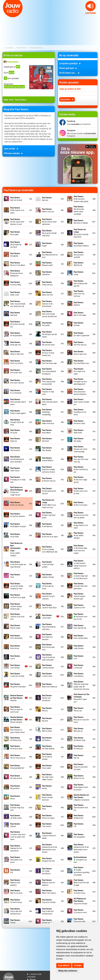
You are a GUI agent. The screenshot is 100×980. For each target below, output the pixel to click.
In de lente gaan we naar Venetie (18, 564)
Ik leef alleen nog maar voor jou (49, 504)
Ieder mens (15, 469)
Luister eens (47, 675)
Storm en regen (48, 817)
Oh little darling (48, 747)
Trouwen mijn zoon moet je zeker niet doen (18, 835)
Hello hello (79, 431)
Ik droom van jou (49, 479)
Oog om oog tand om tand (81, 767)
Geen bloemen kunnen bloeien (80, 392)
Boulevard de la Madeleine (16, 273)
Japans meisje (48, 576)
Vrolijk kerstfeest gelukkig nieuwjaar (82, 871)
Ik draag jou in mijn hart (18, 479)
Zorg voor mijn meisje (80, 921)
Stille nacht (16, 817)
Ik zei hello (15, 535)
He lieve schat (79, 422)
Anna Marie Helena (81, 244)
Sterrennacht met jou (81, 807)
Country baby (16, 283)
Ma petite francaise (18, 685)
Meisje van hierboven (47, 698)
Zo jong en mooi (80, 911)
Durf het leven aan (49, 362)
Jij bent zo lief (79, 606)
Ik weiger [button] (78, 965)
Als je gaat (15, 233)
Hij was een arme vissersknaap (81, 449)
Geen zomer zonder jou (82, 402)
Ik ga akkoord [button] (64, 965)
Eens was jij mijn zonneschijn (49, 381)
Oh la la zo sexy (16, 747)
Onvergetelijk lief (17, 767)
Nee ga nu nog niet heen (81, 719)
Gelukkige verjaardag (47, 412)
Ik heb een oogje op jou (80, 479)
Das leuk (15, 314)
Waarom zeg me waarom (49, 882)
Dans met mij (47, 293)
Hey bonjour (15, 449)
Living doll (79, 666)
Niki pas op (79, 730)
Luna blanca (79, 675)
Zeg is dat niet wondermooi (16, 911)
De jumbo (47, 324)
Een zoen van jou (17, 381)
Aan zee (47, 199)
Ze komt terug (79, 892)
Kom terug (15, 647)
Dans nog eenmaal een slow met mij (18, 304)
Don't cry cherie (17, 362)
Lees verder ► (11, 149)
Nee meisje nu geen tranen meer (18, 730)
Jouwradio (9, 48)
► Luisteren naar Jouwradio (34, 975)
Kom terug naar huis (48, 647)
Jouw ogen (47, 616)
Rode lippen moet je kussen (81, 787)
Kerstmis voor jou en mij (81, 616)
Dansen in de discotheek (47, 304)
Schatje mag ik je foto (17, 807)
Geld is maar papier (18, 412)
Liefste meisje (48, 666)
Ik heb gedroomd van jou (49, 491)
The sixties (47, 825)
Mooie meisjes (17, 719)
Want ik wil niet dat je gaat (81, 882)
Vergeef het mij (48, 859)
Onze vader (47, 767)
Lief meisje (15, 666)
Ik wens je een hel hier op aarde (81, 515)
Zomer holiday (48, 921)
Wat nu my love (16, 892)
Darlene (79, 304)
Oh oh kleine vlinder (47, 756)
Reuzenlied (15, 787)
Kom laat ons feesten (47, 637)
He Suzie (15, 431)
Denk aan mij (15, 343)
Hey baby (79, 440)
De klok (79, 324)
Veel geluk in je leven (16, 860)
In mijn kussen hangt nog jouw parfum (80, 564)
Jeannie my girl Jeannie (48, 596)
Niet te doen (47, 730)
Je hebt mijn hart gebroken (81, 586)
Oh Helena (47, 739)
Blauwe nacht (47, 264)
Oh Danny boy (16, 739)
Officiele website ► (14, 153)
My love (47, 719)
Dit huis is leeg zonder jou (48, 353)
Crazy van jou (47, 283)
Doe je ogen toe (80, 353)
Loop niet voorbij (17, 675)
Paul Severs (21, 48)
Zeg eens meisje (49, 901)
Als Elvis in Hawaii (81, 221)
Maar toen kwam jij (49, 685)
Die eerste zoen (48, 343)
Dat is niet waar (80, 314)
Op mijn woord (16, 777)
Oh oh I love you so (18, 756)
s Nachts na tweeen (82, 797)
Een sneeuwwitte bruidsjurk (49, 371)
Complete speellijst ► (70, 63)
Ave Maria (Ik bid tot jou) (50, 255)
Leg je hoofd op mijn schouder (48, 657)
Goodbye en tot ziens (80, 412)
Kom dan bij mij (80, 627)
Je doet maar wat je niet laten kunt (81, 576)
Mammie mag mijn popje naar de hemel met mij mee (82, 685)
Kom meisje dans (81, 637)
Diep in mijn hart (17, 353)
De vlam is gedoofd (81, 334)
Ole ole (79, 756)
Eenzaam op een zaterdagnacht (80, 381)
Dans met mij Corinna (79, 293)
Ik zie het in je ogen (50, 535)
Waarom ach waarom (15, 882)
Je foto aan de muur (48, 586)
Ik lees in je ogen (81, 504)
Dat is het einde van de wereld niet (49, 314)
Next (97, 16)
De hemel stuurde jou (18, 324)
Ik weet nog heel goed (49, 515)
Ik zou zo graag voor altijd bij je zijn (50, 549)
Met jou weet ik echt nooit (16, 709)
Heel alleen (47, 431)
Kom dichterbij (16, 637)
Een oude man (16, 371)
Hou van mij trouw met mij (81, 459)
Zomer (15, 921)
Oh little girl (79, 747)
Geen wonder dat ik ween (18, 402)
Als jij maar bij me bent (16, 244)
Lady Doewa (79, 647)
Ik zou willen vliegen (79, 535)
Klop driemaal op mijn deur (49, 627)
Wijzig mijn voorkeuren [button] (68, 971)
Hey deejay (47, 449)
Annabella (15, 254)
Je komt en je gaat (18, 596)
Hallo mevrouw (48, 422)
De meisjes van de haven (49, 334)
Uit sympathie (79, 835)
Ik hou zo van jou (17, 504)
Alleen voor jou (48, 210)
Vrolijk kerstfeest (47, 871)
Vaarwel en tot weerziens (16, 848)
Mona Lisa (79, 709)
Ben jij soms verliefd (79, 255)
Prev (3, 16)
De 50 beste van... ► (70, 73)
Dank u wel (15, 293)
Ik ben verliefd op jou (81, 469)
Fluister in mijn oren (48, 392)
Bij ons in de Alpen (18, 264)
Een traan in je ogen (79, 371)
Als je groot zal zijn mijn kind (49, 233)
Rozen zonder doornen (48, 797)
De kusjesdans (16, 334)
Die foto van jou (80, 343)
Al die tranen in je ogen (17, 210)
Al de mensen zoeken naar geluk (81, 199)
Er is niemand (16, 391)
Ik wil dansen (47, 525)
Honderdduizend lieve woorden (17, 459)
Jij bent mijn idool (49, 606)
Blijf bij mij (79, 264)
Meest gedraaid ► (68, 68)
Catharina (47, 273)
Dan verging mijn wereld (81, 283)
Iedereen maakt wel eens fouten (49, 469)
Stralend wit (79, 817)
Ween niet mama (49, 892)
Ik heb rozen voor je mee (81, 491)
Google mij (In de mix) (17, 422)
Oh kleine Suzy (80, 739)
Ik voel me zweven (18, 515)
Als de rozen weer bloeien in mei (17, 222)
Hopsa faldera (48, 459)
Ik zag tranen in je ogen (81, 525)
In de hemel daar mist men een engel (80, 549)
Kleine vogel (15, 627)
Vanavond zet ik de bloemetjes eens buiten (50, 848)
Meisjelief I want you (82, 698)
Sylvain (15, 825)
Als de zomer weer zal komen (49, 222)
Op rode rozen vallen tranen (48, 777)
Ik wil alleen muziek (18, 525)
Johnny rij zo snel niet (17, 616)
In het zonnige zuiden (48, 564)
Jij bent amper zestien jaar (80, 596)
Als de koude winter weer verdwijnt (79, 210)
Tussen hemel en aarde (49, 835)
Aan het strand (16, 199)
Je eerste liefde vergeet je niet (17, 586)
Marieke (17, 698)
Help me (15, 440)
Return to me (79, 777)
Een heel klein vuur (81, 362)
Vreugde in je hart (80, 860)
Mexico (47, 709)
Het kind (47, 440)
